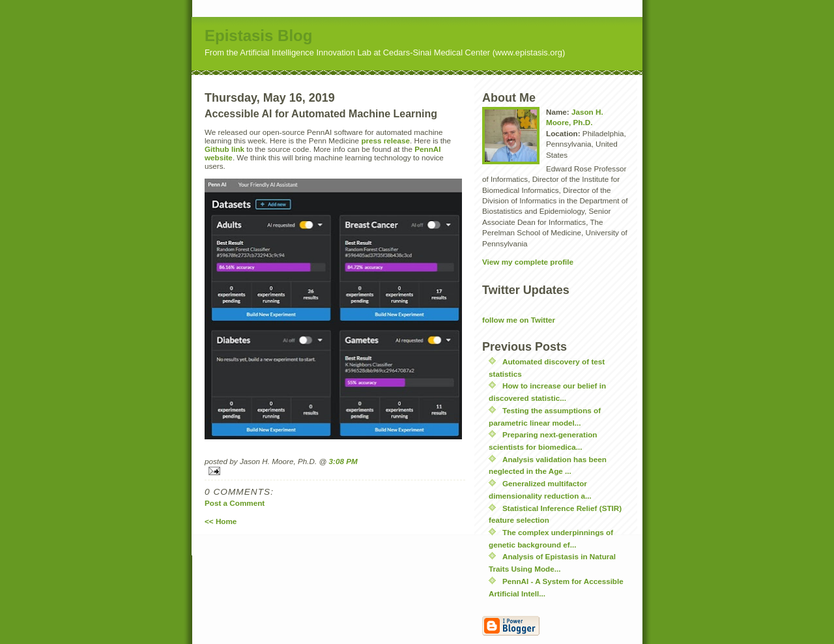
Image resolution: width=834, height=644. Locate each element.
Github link (224, 149)
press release (385, 140)
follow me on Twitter (519, 320)
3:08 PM (343, 461)
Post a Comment (235, 503)
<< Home (221, 521)
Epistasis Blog (258, 36)
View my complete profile (528, 262)
